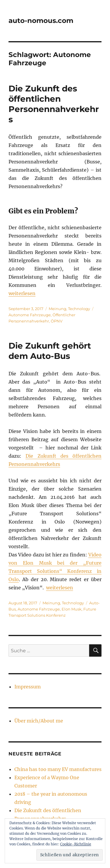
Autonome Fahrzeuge (30, 315)
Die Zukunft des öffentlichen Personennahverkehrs (54, 104)
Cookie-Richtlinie (76, 844)
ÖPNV (57, 321)
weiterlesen (22, 293)
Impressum (28, 687)
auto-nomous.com (41, 21)
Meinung (57, 309)
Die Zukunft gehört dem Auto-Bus (50, 351)
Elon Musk (72, 609)
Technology (79, 309)
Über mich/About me (39, 721)
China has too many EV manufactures (58, 769)
